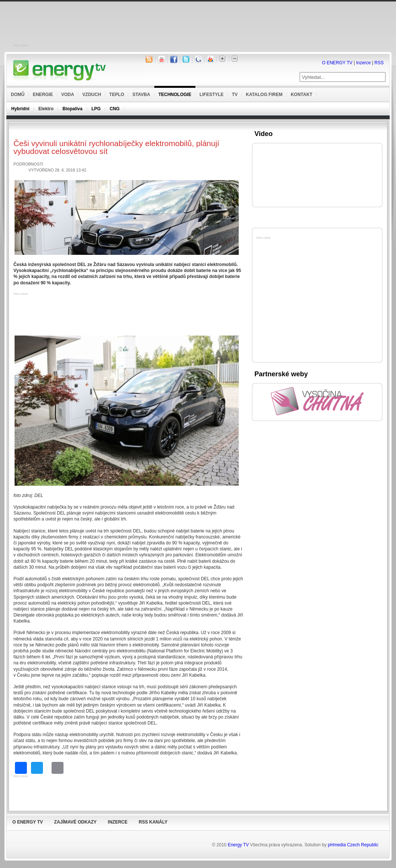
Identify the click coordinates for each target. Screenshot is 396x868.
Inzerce (363, 63)
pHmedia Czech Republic (353, 845)
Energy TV (238, 845)
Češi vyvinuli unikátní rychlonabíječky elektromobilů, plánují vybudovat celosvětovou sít (116, 147)
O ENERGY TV (337, 63)
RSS (379, 63)
